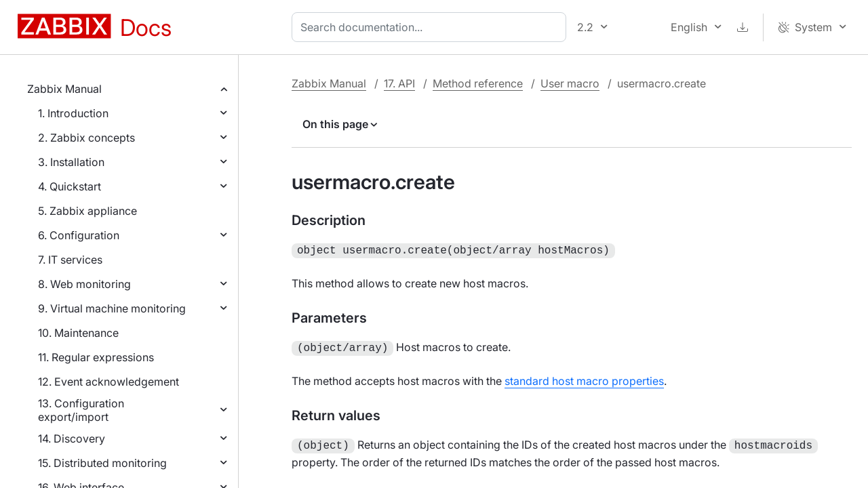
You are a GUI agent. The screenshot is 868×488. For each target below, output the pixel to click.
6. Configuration (79, 235)
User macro (570, 83)
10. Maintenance (78, 333)
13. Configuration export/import (81, 410)
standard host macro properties (584, 378)
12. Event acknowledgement (108, 382)
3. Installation (71, 162)
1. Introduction (73, 113)
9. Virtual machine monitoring (112, 308)
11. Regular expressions (96, 357)
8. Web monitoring (84, 284)
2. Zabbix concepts (86, 138)
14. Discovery (72, 439)
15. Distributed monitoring (102, 463)
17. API (399, 83)
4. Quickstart (70, 186)
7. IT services (70, 260)
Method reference (478, 83)
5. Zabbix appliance (87, 211)
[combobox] (432, 27)
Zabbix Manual (64, 89)
